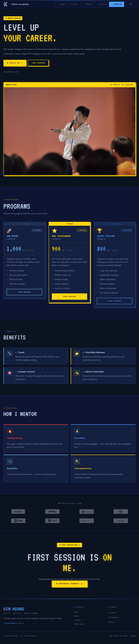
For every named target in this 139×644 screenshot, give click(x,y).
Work (75, 612)
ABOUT (74, 4)
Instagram (113, 617)
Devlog (76, 620)
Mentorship (78, 624)
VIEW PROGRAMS (39, 63)
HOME (61, 4)
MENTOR (117, 5)
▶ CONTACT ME (15, 63)
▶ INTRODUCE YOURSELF (70, 584)
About (76, 616)
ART (130, 4)
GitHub (112, 622)
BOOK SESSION (24, 292)
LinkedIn (113, 613)
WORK (88, 4)
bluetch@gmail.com (14, 623)
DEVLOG (102, 4)
